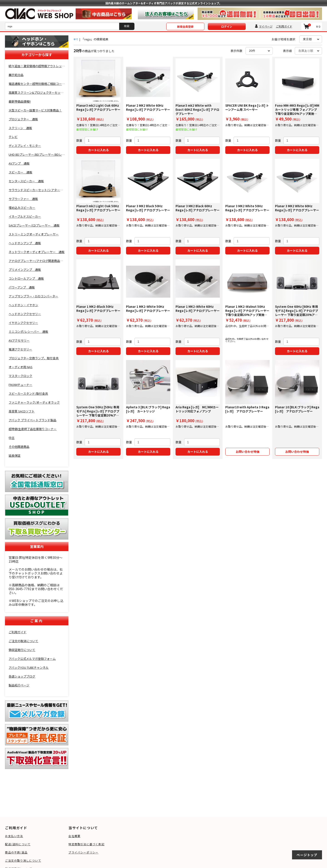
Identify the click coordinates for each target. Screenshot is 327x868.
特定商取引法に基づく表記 (86, 844)
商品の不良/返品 (16, 852)
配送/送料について (18, 844)
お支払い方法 (14, 836)
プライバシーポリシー (83, 852)
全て (76, 39)
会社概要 (74, 836)
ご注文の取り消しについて (23, 860)
